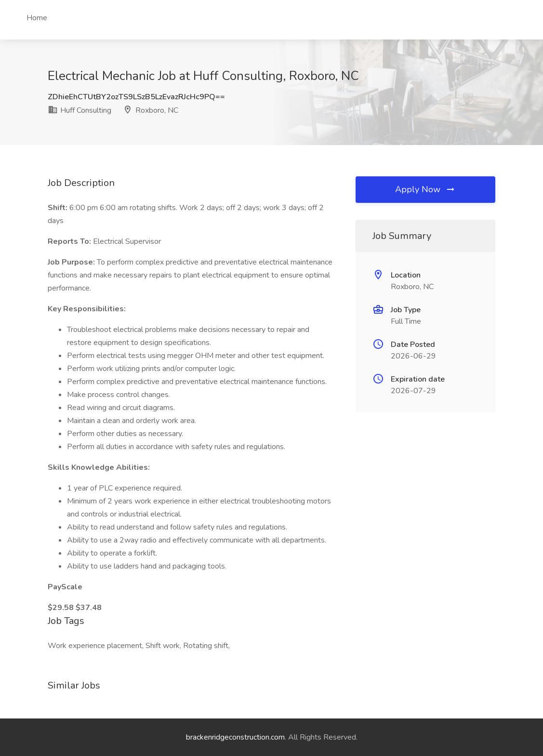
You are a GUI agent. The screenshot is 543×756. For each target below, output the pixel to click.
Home (37, 18)
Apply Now (425, 189)
